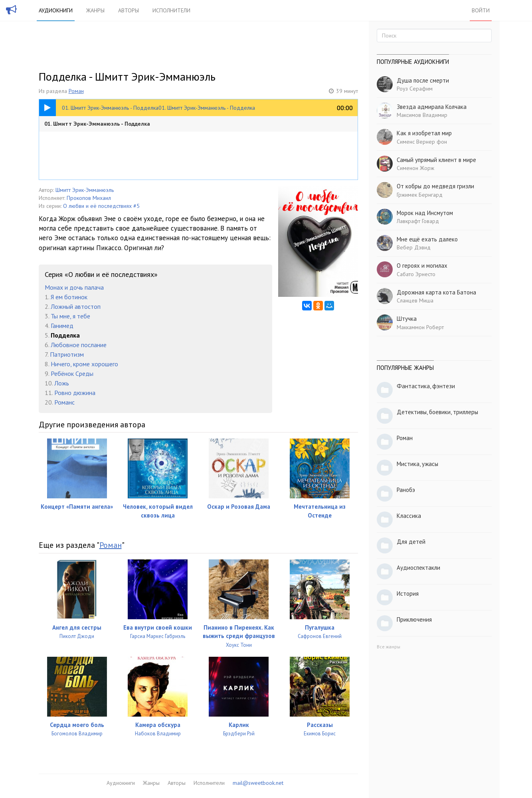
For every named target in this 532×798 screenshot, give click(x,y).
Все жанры (389, 647)
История (408, 594)
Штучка (407, 319)
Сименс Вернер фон (422, 142)
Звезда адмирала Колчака (432, 107)
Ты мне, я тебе (70, 316)
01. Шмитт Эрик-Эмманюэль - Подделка (97, 124)
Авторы (129, 10)
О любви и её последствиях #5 (101, 206)
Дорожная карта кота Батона (436, 292)
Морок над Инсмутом (425, 213)
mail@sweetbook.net (258, 783)
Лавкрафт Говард (418, 221)
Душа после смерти (423, 80)
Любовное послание (79, 345)
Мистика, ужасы (417, 464)
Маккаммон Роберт (420, 327)
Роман (76, 91)
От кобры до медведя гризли (435, 186)
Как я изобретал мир (424, 133)
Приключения (414, 619)
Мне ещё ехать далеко (427, 239)
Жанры (95, 10)
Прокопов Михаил (89, 198)
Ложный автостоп (76, 306)
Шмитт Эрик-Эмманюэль (85, 190)
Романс (64, 402)
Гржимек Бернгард (420, 195)
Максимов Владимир (422, 115)
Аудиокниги (56, 10)
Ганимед (62, 326)
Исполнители (171, 10)
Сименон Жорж (415, 168)
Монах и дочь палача (74, 287)
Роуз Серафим (415, 89)
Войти (481, 10)
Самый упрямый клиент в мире (436, 160)
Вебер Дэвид (414, 247)
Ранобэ (406, 490)
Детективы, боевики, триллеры (437, 412)
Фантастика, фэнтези (426, 386)
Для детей (411, 542)
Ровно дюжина (75, 393)
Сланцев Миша (415, 300)
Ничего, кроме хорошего (84, 364)
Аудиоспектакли (418, 568)
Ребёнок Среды (72, 373)
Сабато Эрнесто (416, 274)
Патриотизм (67, 354)
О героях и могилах (422, 266)
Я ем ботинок (69, 297)
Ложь (62, 383)
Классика (409, 516)
